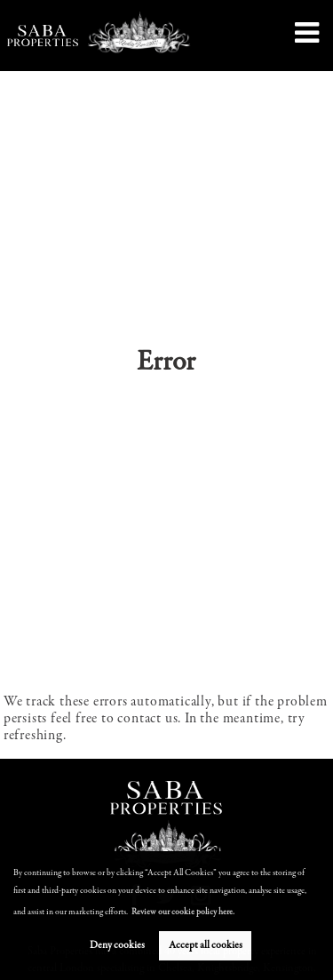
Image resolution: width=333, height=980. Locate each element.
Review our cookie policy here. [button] (183, 912)
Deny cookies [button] (117, 945)
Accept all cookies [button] (206, 945)
